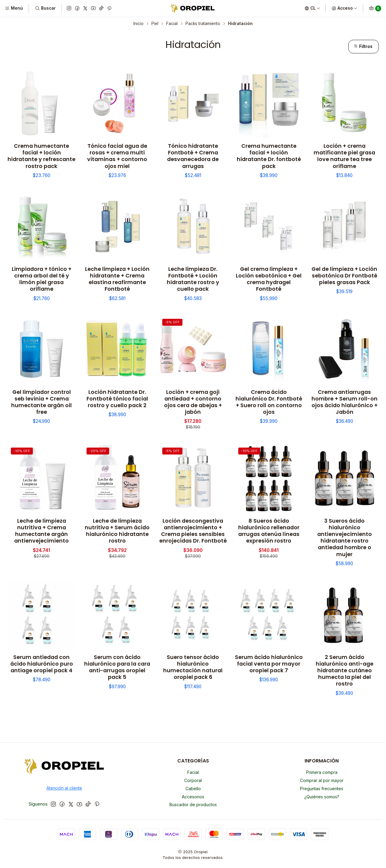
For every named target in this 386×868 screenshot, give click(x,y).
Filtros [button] (363, 46)
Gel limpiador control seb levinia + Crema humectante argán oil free (41, 402)
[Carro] (375, 8)
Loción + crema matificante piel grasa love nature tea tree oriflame (344, 156)
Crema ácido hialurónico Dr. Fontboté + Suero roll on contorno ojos (269, 402)
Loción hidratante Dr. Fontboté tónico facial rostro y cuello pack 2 (117, 399)
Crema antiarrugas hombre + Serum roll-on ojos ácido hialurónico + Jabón (345, 402)
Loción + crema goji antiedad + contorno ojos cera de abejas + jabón (193, 402)
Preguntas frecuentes (322, 789)
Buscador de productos (193, 805)
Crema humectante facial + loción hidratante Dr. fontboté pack (269, 156)
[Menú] (14, 8)
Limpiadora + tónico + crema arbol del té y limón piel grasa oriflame (42, 279)
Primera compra (322, 772)
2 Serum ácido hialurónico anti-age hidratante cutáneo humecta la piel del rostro (345, 670)
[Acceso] (345, 8)
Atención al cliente (64, 788)
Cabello (193, 789)
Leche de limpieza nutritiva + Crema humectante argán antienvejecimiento (41, 531)
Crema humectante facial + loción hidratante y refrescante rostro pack (41, 156)
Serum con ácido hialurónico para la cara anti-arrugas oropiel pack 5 (117, 667)
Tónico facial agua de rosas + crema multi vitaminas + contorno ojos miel (117, 156)
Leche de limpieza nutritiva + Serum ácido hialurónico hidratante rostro (117, 531)
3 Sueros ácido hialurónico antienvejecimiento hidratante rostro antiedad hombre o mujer (345, 537)
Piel (155, 24)
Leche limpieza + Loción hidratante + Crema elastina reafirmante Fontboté (117, 279)
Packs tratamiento (203, 24)
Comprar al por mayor (322, 780)
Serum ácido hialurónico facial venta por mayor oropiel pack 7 (269, 664)
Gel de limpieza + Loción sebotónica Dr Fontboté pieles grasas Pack (344, 276)
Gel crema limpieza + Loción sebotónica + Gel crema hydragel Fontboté (269, 279)
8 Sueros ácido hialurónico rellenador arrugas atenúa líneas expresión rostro (269, 531)
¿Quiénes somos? (322, 797)
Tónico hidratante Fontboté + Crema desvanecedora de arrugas (193, 156)
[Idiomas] (312, 8)
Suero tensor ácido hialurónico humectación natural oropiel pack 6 (193, 667)
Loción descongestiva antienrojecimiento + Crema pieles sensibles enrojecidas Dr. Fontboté (193, 531)
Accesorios (193, 797)
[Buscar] (45, 8)
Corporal (193, 780)
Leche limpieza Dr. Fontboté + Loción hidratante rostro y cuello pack (193, 279)
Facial (172, 24)
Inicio (138, 24)
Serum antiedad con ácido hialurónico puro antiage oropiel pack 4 (42, 664)
